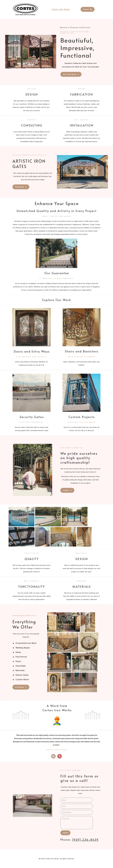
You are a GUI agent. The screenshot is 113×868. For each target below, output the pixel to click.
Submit (65, 833)
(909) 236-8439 (61, 9)
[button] (88, 9)
